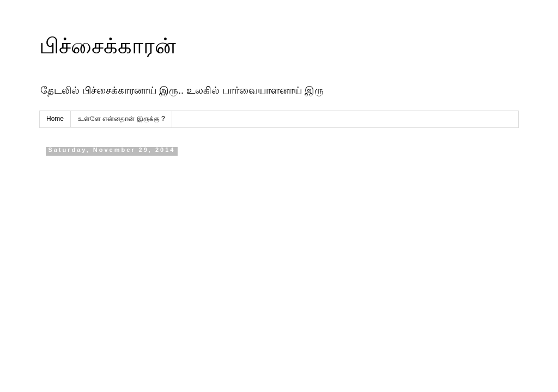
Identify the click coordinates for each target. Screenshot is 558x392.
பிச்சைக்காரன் (108, 46)
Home (55, 119)
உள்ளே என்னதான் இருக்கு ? (122, 119)
